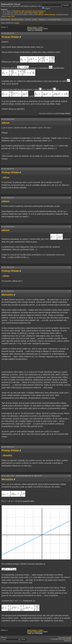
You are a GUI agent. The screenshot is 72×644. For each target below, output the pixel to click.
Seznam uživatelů (17, 19)
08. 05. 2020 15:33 (8, 447)
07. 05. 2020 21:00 (8, 33)
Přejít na (14, 639)
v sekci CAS (10, 16)
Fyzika (40, 27)
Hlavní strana (5, 19)
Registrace (42, 19)
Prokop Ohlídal (10, 37)
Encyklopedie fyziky (54, 19)
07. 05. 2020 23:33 (8, 227)
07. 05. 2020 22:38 (8, 119)
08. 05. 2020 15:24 (8, 291)
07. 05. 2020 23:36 (8, 267)
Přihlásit (17, 23)
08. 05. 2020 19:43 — (22, 476)
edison (5, 123)
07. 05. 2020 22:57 (8, 198)
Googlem (46, 8)
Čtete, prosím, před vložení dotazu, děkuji (29, 13)
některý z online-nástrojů (46, 15)
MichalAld (7, 295)
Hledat (35, 19)
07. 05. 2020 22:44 (8, 169)
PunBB (69, 637)
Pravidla (28, 19)
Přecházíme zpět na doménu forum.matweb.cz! (29, 11)
